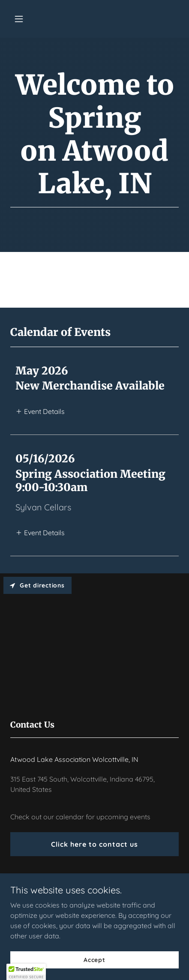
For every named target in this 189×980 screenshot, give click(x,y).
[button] (30, 19)
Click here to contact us (94, 844)
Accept (94, 959)
